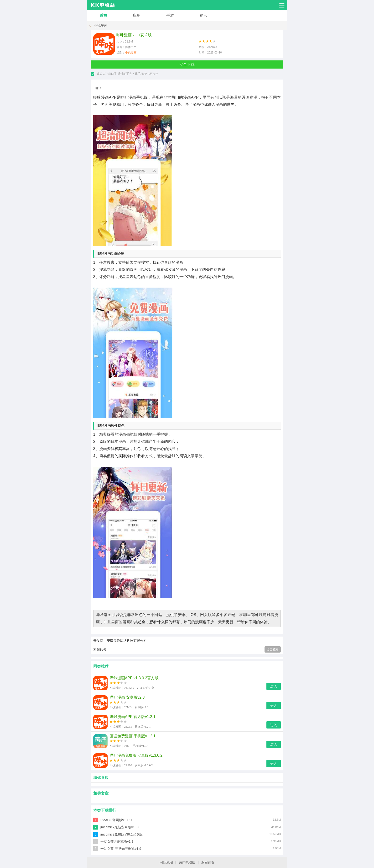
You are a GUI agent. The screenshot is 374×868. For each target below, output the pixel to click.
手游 (170, 15)
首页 (104, 15)
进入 (274, 686)
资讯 (203, 15)
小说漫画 (101, 26)
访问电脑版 (187, 863)
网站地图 (166, 863)
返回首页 (208, 863)
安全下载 (187, 64)
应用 (137, 15)
